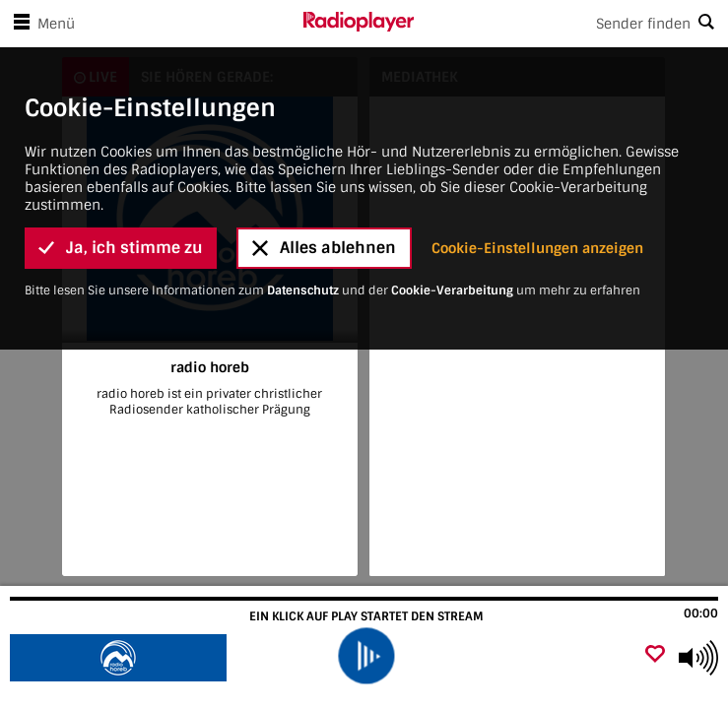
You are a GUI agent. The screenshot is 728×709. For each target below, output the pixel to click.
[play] (366, 655)
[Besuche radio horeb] (121, 658)
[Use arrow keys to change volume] (698, 658)
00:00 (701, 613)
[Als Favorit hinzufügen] (655, 655)
